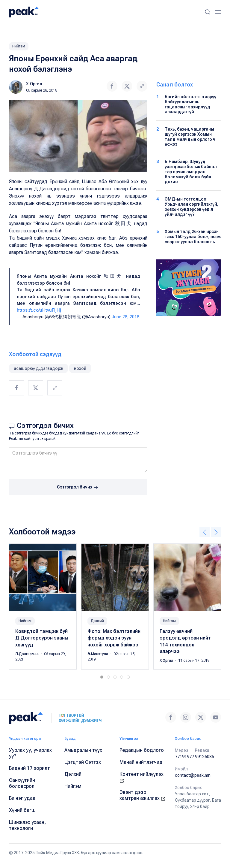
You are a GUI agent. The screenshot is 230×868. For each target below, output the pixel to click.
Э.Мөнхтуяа (98, 654)
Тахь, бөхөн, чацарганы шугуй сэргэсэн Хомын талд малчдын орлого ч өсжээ (190, 137)
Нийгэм (19, 46)
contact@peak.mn (193, 775)
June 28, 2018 (125, 317)
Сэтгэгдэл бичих (78, 488)
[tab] (102, 677)
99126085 (205, 757)
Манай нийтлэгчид (141, 762)
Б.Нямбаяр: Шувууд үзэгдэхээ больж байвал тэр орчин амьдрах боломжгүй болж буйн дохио (191, 172)
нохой (80, 368)
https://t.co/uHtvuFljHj (39, 310)
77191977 (184, 757)
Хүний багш (22, 810)
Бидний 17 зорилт (29, 768)
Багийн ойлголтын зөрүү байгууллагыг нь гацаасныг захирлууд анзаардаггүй (190, 104)
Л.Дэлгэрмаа (27, 654)
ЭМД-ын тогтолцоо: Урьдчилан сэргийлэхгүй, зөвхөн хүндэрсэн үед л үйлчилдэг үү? (192, 207)
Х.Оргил (34, 84)
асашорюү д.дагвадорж (38, 368)
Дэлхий (97, 621)
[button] (208, 12)
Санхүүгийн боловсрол (22, 783)
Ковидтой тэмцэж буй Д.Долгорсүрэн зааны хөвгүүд (42, 638)
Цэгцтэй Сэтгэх (83, 762)
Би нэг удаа (22, 798)
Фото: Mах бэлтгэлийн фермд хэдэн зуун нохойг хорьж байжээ (114, 638)
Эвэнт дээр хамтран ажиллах (142, 795)
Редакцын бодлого (142, 750)
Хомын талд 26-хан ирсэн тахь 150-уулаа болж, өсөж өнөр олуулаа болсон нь (193, 237)
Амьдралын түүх (83, 750)
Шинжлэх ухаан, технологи (27, 825)
